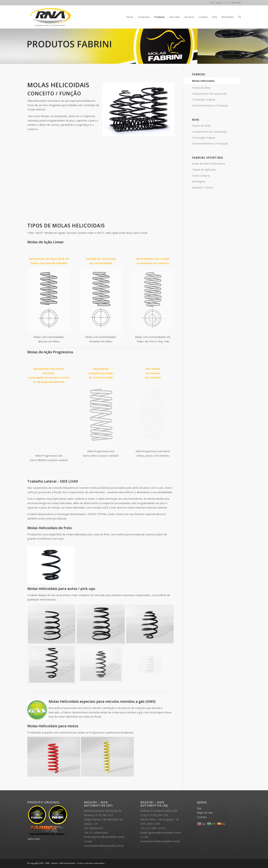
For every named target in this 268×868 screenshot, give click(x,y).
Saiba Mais (34, 839)
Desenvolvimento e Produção (210, 105)
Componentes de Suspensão (209, 94)
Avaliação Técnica (202, 187)
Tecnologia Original (204, 99)
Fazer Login (215, 3)
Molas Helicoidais (203, 81)
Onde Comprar (201, 176)
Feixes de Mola (201, 88)
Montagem (199, 181)
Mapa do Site (205, 813)
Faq (199, 808)
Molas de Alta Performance (208, 164)
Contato (202, 817)
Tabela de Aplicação (204, 170)
